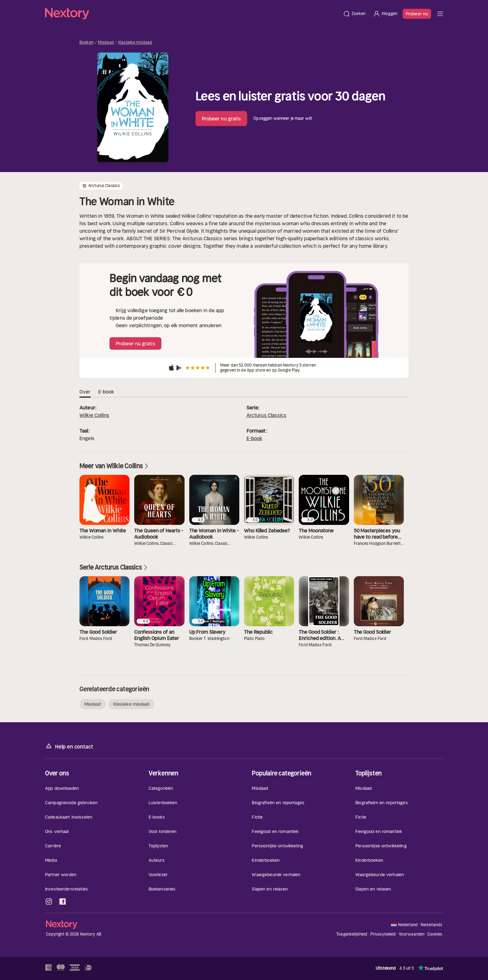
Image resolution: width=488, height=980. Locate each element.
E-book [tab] (106, 392)
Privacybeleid (383, 934)
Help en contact (69, 746)
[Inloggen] (385, 14)
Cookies (435, 934)
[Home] (192, 14)
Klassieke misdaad (135, 43)
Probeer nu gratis (221, 119)
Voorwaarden (412, 934)
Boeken (86, 43)
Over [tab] (85, 392)
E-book (254, 438)
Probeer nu (417, 14)
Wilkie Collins (94, 415)
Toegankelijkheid (352, 934)
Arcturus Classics (267, 415)
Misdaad (106, 43)
